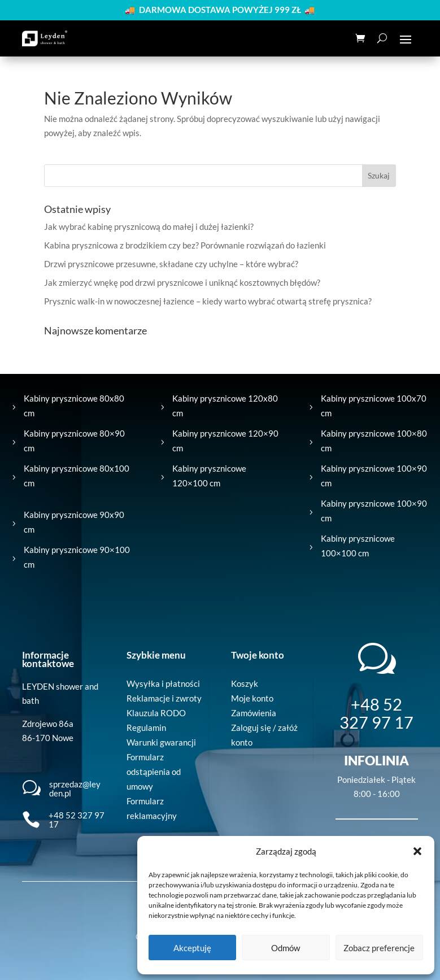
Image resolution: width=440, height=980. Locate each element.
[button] (417, 851)
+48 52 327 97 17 (77, 820)
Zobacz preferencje (379, 948)
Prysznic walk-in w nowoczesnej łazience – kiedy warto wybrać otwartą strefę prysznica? (208, 301)
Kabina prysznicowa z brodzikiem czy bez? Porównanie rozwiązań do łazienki (185, 245)
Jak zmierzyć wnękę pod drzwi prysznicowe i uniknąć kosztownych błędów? (182, 282)
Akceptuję (192, 948)
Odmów (286, 948)
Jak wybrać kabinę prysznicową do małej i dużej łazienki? (149, 227)
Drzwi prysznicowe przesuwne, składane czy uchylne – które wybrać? (171, 264)
